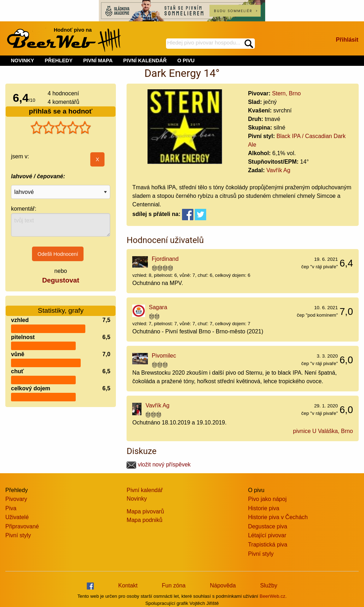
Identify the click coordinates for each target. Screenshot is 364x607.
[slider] (61, 128)
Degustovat (60, 280)
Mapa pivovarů (145, 511)
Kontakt (128, 585)
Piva (11, 508)
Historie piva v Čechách (278, 517)
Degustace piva (268, 526)
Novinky (137, 499)
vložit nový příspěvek (159, 465)
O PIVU (186, 60)
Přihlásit (347, 40)
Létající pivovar (267, 535)
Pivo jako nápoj (267, 499)
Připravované (22, 526)
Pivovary (16, 499)
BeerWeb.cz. (273, 596)
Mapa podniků (144, 520)
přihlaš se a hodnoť (61, 111)
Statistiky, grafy (61, 306)
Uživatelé (17, 517)
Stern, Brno (286, 93)
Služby (269, 585)
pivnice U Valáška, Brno (323, 431)
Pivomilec (164, 356)
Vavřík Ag (278, 170)
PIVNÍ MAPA (98, 60)
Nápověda (223, 585)
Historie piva (264, 508)
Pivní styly (18, 535)
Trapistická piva (268, 545)
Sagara (158, 307)
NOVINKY (22, 60)
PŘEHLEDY (59, 60)
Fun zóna (174, 585)
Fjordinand (165, 259)
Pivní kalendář (144, 490)
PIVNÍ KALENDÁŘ (145, 60)
